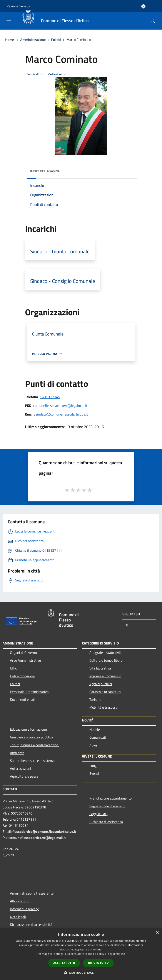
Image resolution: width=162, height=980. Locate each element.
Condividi (35, 74)
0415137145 (50, 397)
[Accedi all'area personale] (143, 6)
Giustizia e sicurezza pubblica (32, 737)
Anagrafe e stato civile (106, 653)
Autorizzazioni (21, 768)
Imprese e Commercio (105, 676)
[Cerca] (153, 21)
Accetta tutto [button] (64, 963)
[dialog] (81, 954)
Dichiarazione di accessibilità (31, 925)
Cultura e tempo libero (106, 660)
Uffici (14, 668)
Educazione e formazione (28, 729)
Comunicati (98, 737)
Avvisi (94, 745)
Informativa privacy (24, 909)
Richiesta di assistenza (106, 822)
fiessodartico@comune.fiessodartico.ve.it (44, 831)
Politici (56, 40)
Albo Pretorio (20, 901)
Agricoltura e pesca (24, 776)
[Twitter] (127, 626)
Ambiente (17, 753)
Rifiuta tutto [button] (98, 963)
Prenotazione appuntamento (110, 798)
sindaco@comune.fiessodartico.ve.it (62, 414)
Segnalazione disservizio (107, 806)
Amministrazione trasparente (32, 893)
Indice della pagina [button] (45, 171)
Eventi (94, 773)
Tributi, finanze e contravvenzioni (35, 745)
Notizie (95, 730)
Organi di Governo (23, 653)
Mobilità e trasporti (104, 707)
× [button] (157, 933)
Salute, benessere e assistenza (33, 761)
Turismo (95, 700)
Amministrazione (33, 40)
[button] (81, 973)
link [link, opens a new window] (123, 954)
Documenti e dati (23, 700)
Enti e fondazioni (22, 676)
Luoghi (94, 766)
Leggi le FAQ (99, 814)
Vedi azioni (58, 74)
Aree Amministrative (25, 660)
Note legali (18, 917)
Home (10, 40)
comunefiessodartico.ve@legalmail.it (60, 406)
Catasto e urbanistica (105, 692)
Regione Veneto (18, 6)
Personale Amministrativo (29, 692)
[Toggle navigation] (9, 20)
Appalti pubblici (101, 684)
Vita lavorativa (100, 668)
